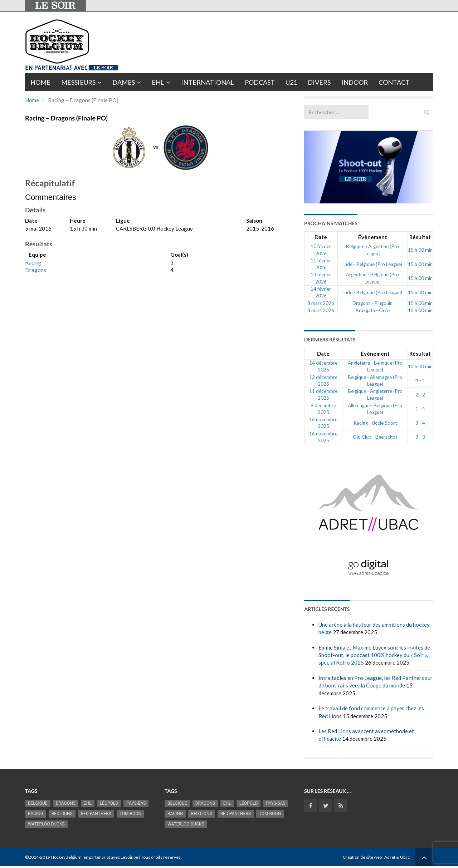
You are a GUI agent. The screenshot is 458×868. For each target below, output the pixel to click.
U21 (291, 82)
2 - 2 (420, 395)
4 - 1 (420, 380)
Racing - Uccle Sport (375, 423)
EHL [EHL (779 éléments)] (88, 803)
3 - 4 (420, 423)
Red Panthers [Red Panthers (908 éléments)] (96, 814)
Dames (124, 82)
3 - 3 (420, 437)
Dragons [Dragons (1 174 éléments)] (66, 803)
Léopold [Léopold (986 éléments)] (109, 803)
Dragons (36, 270)
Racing (33, 262)
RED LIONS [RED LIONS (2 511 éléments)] (62, 814)
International (208, 82)
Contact (394, 82)
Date (321, 237)
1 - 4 (420, 409)
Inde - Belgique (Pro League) (373, 264)
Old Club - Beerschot (375, 437)
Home (40, 82)
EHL (158, 82)
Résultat (420, 237)
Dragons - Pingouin (372, 303)
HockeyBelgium (66, 857)
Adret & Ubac (397, 857)
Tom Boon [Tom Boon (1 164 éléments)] (130, 814)
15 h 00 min (420, 250)
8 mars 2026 (321, 303)
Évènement (373, 237)
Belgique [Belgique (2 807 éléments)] (38, 803)
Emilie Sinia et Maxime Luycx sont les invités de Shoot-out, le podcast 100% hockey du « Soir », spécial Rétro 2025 (374, 655)
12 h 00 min (420, 366)
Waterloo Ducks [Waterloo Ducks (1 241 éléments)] (46, 824)
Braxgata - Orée (373, 310)
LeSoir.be (129, 857)
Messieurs (78, 82)
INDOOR (355, 82)
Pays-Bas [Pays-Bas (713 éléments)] (136, 803)
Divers (319, 82)
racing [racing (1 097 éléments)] (36, 814)
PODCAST (260, 82)
